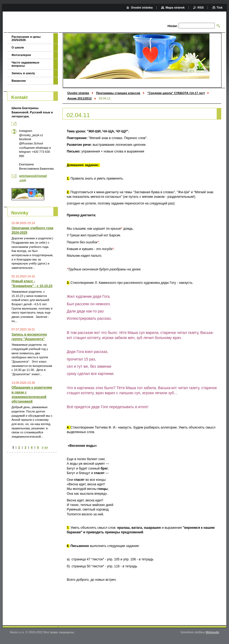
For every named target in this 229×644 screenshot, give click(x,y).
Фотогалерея (21, 55)
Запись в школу (23, 73)
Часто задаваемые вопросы (25, 64)
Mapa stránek (175, 8)
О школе (18, 47)
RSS (201, 8)
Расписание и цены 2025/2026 (26, 38)
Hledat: (173, 26)
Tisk (220, 8)
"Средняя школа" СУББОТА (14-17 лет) (176, 93)
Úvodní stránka (78, 93)
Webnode (212, 632)
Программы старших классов (118, 93)
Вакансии (19, 81)
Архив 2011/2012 (80, 98)
